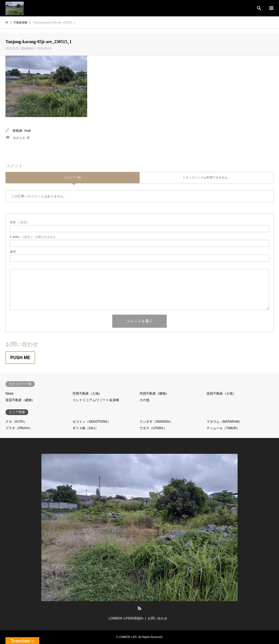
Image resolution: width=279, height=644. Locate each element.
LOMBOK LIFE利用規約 (126, 618)
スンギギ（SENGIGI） (156, 422)
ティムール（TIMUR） (223, 428)
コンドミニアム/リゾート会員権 (96, 400)
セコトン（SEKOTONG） (92, 422)
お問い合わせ (157, 618)
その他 (144, 400)
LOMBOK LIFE (128, 637)
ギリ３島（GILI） (85, 428)
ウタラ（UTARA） (153, 428)
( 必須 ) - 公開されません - (34, 237)
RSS (139, 608)
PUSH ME (20, 358)
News (10, 393)
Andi (28, 131)
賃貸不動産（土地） (221, 393)
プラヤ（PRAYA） (19, 428)
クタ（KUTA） (16, 422)
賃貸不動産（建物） (20, 400)
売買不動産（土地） (87, 393)
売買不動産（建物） (154, 393)
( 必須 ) (19, 222)
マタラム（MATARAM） (224, 422)
